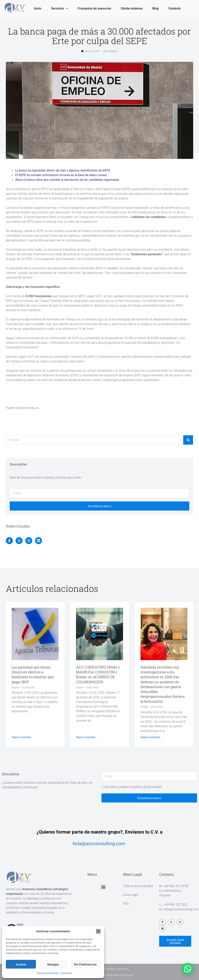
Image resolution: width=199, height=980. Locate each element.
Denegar (53, 964)
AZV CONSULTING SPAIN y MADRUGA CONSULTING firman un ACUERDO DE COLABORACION (98, 674)
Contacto (175, 8)
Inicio (38, 8)
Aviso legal (66, 973)
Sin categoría (111, 51)
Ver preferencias (85, 964)
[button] (98, 931)
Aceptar (21, 964)
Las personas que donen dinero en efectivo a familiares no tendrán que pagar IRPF (33, 674)
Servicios (60, 9)
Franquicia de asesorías (94, 8)
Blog (155, 8)
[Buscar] (188, 440)
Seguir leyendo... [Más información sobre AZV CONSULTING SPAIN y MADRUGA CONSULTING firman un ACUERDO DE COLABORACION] (87, 737)
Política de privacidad (48, 973)
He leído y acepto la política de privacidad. (134, 787)
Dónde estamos (132, 8)
